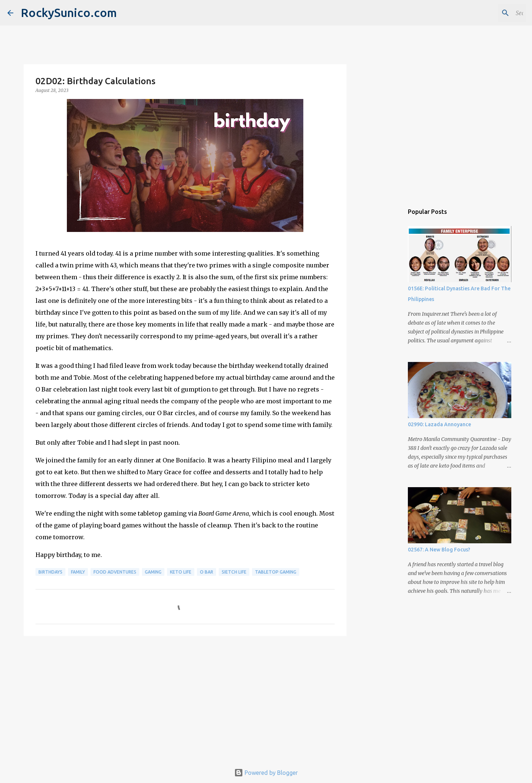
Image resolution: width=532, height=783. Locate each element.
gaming (153, 572)
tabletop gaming (276, 572)
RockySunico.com (69, 13)
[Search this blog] (487, 13)
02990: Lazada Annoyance (439, 424)
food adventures (115, 572)
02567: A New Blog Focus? (439, 550)
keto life (181, 572)
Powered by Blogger (266, 773)
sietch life (234, 572)
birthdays (50, 572)
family (78, 572)
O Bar (207, 572)
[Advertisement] (185, 699)
